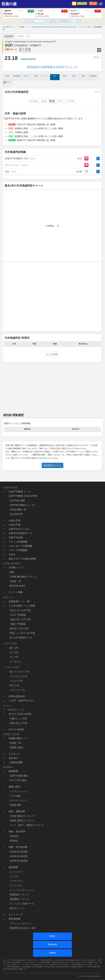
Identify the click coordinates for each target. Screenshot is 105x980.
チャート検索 (16, 592)
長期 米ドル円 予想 (19, 629)
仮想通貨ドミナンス (19, 899)
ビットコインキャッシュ (22, 890)
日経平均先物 (16, 537)
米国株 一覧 (15, 743)
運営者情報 (14, 919)
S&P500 (13, 758)
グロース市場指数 (18, 550)
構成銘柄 (17, 76)
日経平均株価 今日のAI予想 (23, 496)
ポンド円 (14, 657)
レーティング (40, 21)
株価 (7, 76)
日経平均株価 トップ (20, 492)
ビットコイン (16, 872)
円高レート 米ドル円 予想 (22, 633)
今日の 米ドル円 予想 (20, 610)
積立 (74, 76)
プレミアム (82, 3)
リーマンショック (18, 791)
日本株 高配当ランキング (22, 816)
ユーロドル (15, 662)
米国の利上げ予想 (18, 723)
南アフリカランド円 (19, 672)
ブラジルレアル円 (18, 676)
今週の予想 (14, 520)
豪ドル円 (14, 648)
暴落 (36, 76)
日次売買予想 (16, 514)
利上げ (7, 82)
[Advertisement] (52, 299)
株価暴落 (13, 771)
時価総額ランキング (19, 895)
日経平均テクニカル (19, 529)
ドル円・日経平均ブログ (22, 701)
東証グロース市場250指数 (22, 559)
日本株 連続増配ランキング (23, 577)
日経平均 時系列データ (21, 533)
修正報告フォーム (52, 465)
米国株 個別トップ (18, 738)
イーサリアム (16, 881)
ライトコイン (16, 885)
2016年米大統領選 (19, 861)
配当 (84, 76)
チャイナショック (18, 800)
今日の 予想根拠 (18, 615)
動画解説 (93, 76)
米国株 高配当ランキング (22, 821)
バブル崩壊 (15, 796)
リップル (14, 876)
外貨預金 (14, 836)
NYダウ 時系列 (16, 729)
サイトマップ (16, 915)
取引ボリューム (17, 908)
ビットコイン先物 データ (22, 904)
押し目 (93, 3)
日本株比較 (53, 21)
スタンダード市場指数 (20, 546)
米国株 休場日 (16, 747)
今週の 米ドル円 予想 (20, 619)
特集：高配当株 (17, 811)
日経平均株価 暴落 (19, 776)
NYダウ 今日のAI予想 (20, 714)
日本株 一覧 (15, 581)
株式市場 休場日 (18, 586)
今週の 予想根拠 (18, 624)
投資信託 (14, 841)
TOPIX (12, 554)
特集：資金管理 (17, 831)
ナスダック (14, 754)
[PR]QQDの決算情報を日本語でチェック (52, 67)
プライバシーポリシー (21, 923)
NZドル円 (14, 685)
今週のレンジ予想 (18, 719)
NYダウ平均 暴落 (18, 780)
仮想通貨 (13, 867)
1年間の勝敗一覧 (18, 510)
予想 (65, 76)
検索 (12, 572)
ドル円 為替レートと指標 (22, 606)
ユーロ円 (14, 652)
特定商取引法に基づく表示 (23, 928)
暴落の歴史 (14, 787)
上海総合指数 (16, 762)
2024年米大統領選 (19, 852)
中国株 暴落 (15, 805)
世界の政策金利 (17, 696)
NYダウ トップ (16, 710)
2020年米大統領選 (19, 856)
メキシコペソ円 (17, 690)
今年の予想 (14, 525)
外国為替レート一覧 (19, 601)
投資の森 (9, 4)
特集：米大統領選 (18, 847)
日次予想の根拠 (17, 500)
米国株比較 (64, 21)
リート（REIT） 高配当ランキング (27, 825)
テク (55, 76)
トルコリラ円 (16, 681)
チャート (45, 76)
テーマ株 (76, 21)
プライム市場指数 (18, 542)
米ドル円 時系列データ (21, 638)
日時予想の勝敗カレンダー (23, 505)
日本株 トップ (16, 567)
